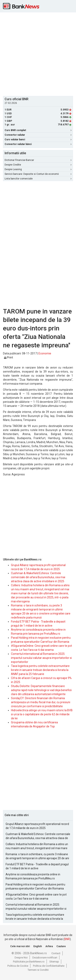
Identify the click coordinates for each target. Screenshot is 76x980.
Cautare (61, 946)
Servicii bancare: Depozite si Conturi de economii (38, 174)
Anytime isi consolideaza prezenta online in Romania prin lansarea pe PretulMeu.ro (33, 876)
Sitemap (54, 962)
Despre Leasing (38, 169)
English (38, 946)
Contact (56, 953)
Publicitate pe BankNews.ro (29, 962)
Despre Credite (38, 165)
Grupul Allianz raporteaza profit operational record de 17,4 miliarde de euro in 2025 (37, 826)
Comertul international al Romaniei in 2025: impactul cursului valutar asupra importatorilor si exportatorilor (41, 658)
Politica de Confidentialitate (49, 966)
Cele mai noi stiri (20, 946)
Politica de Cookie (18, 966)
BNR (67, 939)
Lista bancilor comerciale (38, 179)
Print (8, 357)
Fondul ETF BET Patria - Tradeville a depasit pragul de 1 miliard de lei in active (37, 866)
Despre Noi (21, 958)
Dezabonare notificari (45, 958)
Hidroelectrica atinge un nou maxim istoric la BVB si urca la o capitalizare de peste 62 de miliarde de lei (42, 714)
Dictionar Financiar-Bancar (38, 160)
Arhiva (49, 946)
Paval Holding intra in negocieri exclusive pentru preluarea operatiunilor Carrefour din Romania (35, 886)
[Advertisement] (38, 54)
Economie (45, 353)
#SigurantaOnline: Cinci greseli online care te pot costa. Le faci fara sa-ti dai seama (36, 897)
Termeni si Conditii (38, 970)
